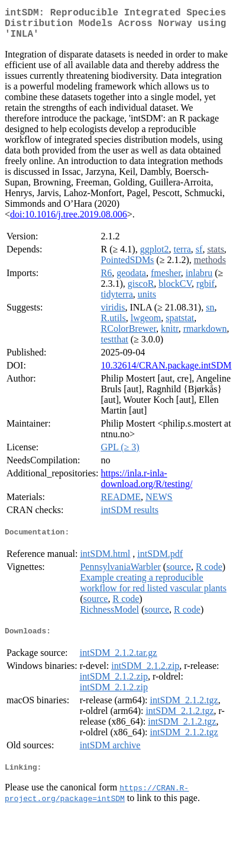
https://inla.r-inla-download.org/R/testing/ (147, 486)
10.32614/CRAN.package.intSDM (166, 372)
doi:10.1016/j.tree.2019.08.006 (69, 221)
